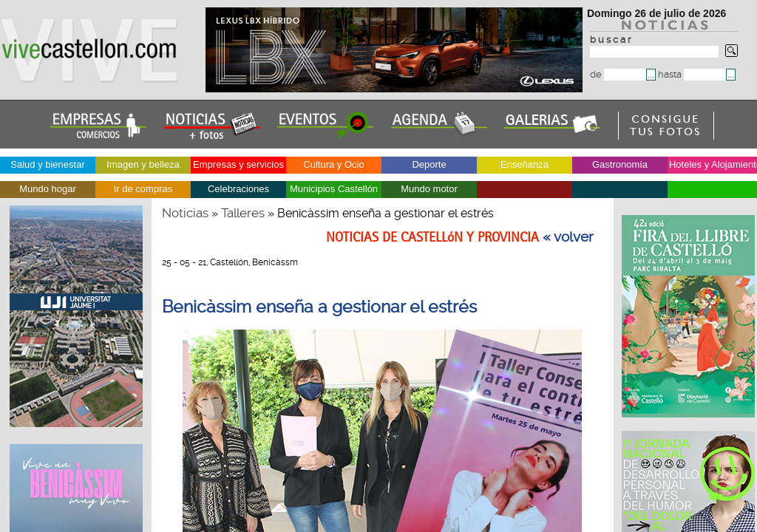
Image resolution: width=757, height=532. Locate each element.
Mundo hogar (48, 189)
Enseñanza (525, 164)
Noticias (185, 213)
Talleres (243, 213)
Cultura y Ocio (333, 164)
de (618, 74)
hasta (692, 74)
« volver (568, 237)
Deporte (429, 164)
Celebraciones (238, 189)
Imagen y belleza (143, 164)
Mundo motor (429, 189)
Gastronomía (620, 164)
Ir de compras (143, 189)
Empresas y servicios (238, 164)
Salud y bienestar (47, 164)
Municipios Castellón (334, 189)
